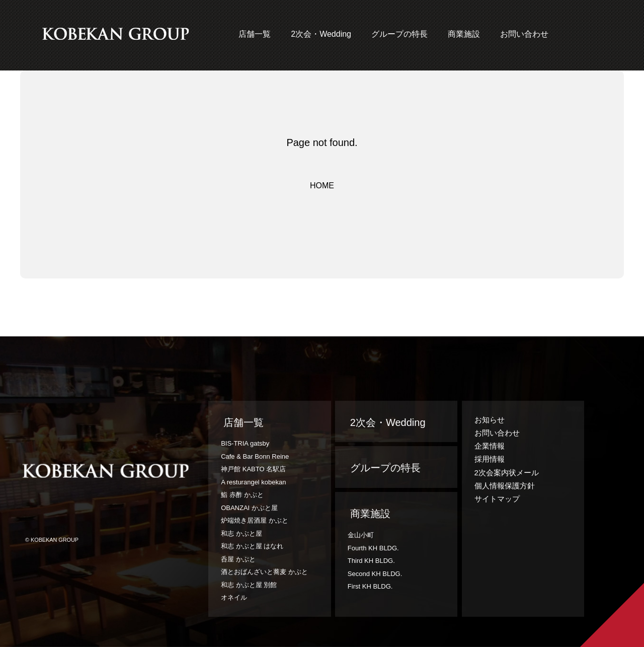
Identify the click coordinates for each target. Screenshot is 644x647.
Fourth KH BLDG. (373, 548)
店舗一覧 (255, 34)
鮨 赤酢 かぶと (242, 495)
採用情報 (490, 459)
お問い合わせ (524, 34)
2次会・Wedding (321, 34)
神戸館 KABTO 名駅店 (253, 469)
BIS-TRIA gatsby (245, 443)
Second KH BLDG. (375, 574)
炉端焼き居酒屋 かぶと (255, 520)
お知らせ (490, 420)
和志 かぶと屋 (242, 533)
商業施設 (464, 34)
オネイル (234, 597)
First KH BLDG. (370, 586)
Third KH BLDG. (371, 561)
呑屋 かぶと (238, 559)
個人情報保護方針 (505, 486)
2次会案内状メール (507, 473)
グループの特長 (399, 34)
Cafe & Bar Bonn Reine (255, 456)
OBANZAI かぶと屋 (249, 508)
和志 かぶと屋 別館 (249, 585)
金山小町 (361, 535)
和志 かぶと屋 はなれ (252, 546)
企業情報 (490, 446)
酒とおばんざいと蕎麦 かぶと (264, 572)
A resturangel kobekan (253, 482)
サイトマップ (497, 499)
